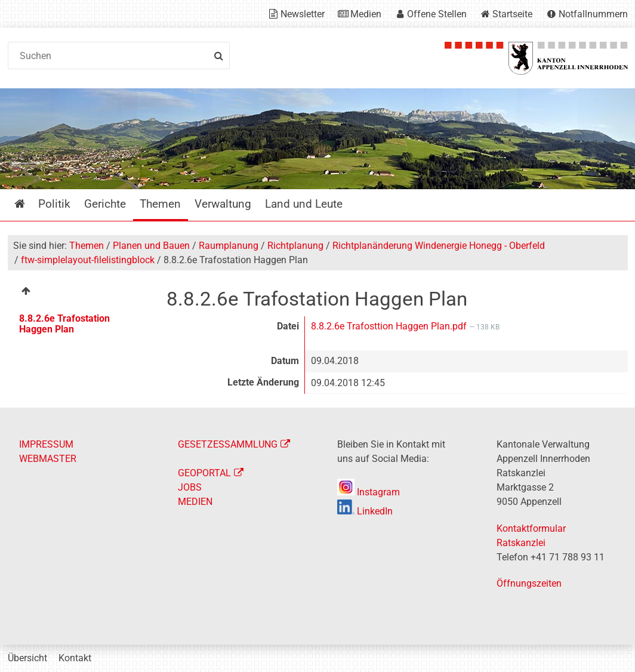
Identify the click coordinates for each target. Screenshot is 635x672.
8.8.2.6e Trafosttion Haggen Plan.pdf (390, 326)
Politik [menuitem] (54, 204)
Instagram (369, 492)
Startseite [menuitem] (28, 204)
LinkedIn (365, 511)
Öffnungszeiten (529, 583)
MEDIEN (195, 502)
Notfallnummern (593, 14)
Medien (366, 14)
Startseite (512, 14)
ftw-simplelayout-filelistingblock (88, 260)
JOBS (190, 487)
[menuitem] (79, 293)
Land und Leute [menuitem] (304, 204)
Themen (87, 246)
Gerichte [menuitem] (105, 204)
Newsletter (303, 14)
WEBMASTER (48, 459)
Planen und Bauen (151, 246)
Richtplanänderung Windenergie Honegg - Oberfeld (439, 246)
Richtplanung (295, 246)
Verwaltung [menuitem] (223, 204)
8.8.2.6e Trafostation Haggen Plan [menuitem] (64, 324)
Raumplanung (229, 246)
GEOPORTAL (204, 473)
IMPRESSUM (46, 444)
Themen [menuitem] (160, 204)
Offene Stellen (437, 14)
